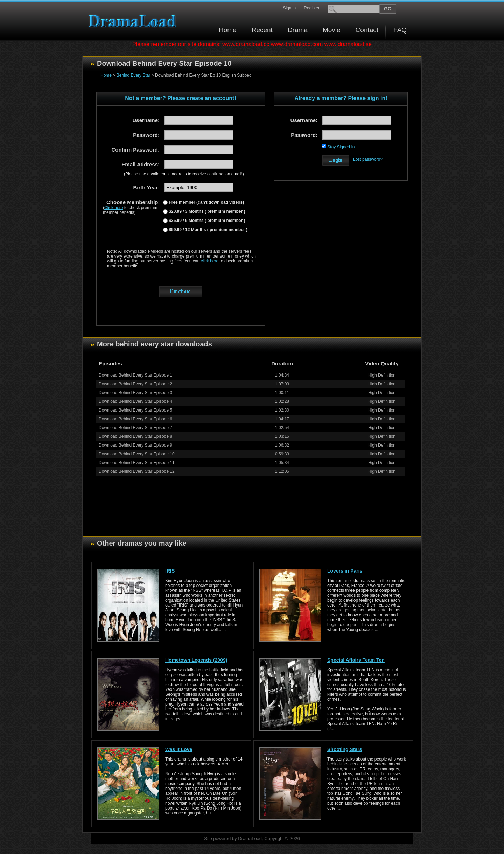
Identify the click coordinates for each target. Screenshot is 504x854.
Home (228, 30)
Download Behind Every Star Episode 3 (135, 393)
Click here (114, 208)
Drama (298, 30)
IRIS (170, 571)
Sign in (289, 8)
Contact (367, 30)
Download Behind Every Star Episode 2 (135, 384)
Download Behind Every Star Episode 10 (137, 454)
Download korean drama (134, 21)
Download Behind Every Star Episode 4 (135, 401)
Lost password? (368, 159)
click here (210, 261)
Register (312, 8)
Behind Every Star (134, 75)
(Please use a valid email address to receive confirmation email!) (184, 174)
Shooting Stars (345, 749)
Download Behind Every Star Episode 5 (135, 410)
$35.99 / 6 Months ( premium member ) (206, 220)
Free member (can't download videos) (206, 202)
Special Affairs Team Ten (356, 660)
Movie (332, 30)
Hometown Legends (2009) (196, 660)
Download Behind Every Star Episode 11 (137, 463)
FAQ (400, 30)
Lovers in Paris (345, 571)
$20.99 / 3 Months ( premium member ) (206, 211)
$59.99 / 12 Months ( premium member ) (208, 230)
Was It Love (179, 749)
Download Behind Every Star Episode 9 (135, 445)
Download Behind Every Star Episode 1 (135, 375)
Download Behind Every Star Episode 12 (137, 471)
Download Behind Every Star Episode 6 (135, 419)
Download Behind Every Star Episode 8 (135, 436)
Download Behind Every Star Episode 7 (135, 428)
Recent (262, 30)
